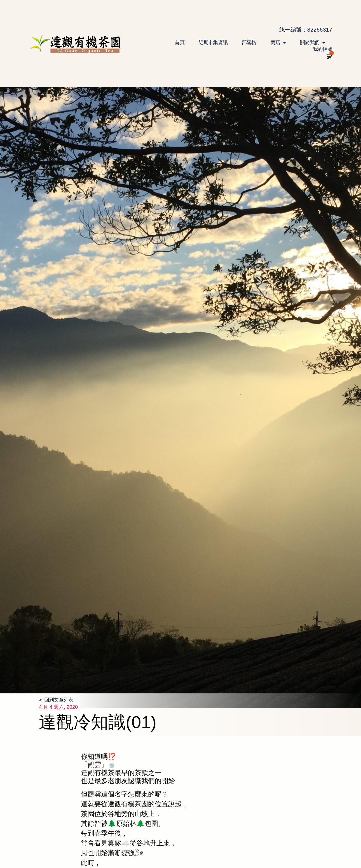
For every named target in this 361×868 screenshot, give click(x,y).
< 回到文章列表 (56, 700)
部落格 (249, 42)
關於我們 (312, 42)
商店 (278, 42)
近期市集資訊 (213, 42)
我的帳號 (323, 49)
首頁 (179, 42)
